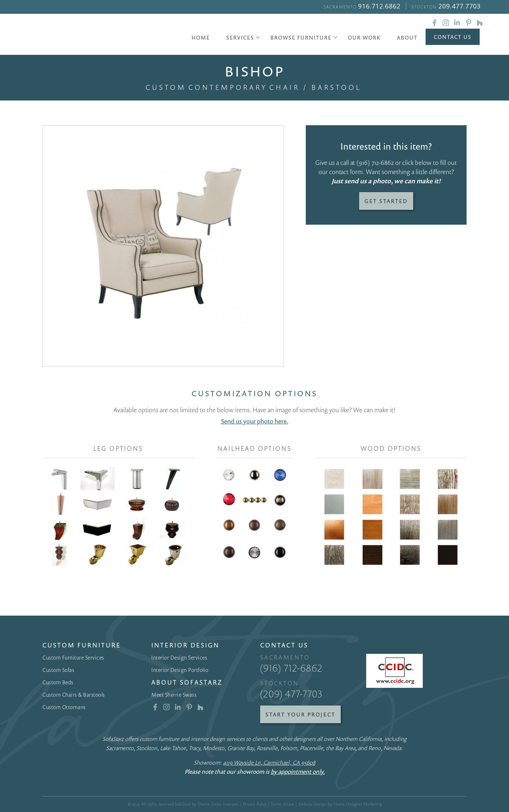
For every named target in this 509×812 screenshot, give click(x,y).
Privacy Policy (255, 804)
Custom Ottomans (64, 707)
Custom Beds (58, 682)
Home (201, 38)
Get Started (386, 201)
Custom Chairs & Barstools (74, 695)
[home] (92, 35)
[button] (240, 38)
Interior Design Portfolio (180, 670)
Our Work (364, 38)
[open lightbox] (163, 246)
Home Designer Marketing (358, 804)
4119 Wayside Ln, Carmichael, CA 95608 (269, 762)
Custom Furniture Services (73, 657)
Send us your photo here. (255, 421)
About (407, 38)
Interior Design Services (179, 657)
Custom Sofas (58, 670)
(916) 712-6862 (375, 162)
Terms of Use (282, 804)
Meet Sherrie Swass (174, 695)
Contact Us (453, 37)
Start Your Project (300, 714)
